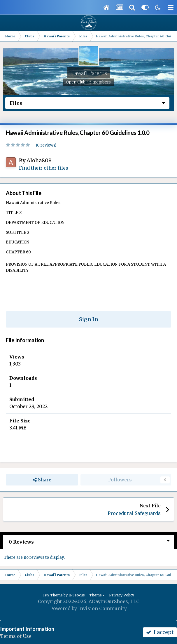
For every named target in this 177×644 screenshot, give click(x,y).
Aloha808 (39, 160)
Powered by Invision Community (88, 608)
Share (42, 480)
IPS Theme (53, 595)
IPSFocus (77, 595)
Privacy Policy (122, 595)
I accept (160, 632)
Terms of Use (16, 636)
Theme (97, 595)
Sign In (89, 319)
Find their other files (44, 168)
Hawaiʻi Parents (89, 73)
